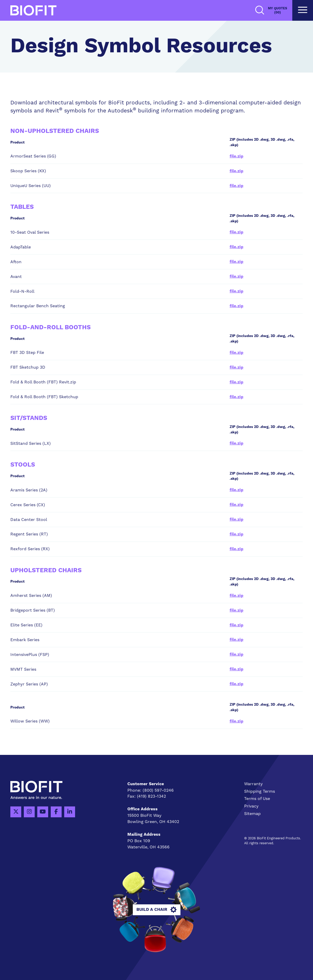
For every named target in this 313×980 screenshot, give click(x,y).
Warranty (253, 784)
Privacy (251, 806)
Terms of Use (257, 799)
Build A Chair (156, 910)
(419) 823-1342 (151, 796)
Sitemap (252, 814)
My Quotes (278, 10)
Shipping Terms (260, 791)
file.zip (236, 156)
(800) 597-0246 (158, 790)
